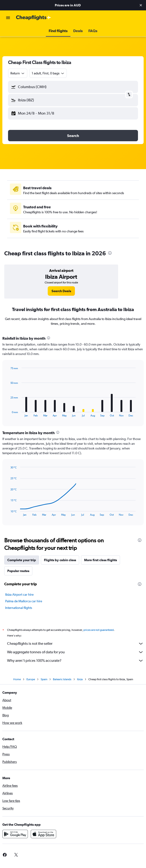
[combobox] (18, 73)
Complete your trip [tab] (22, 560)
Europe (31, 679)
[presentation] (110, 253)
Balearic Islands (62, 679)
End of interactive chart (8, 413)
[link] (61, 291)
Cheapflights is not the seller (75, 644)
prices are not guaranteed (99, 630)
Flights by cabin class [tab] (60, 560)
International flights (19, 608)
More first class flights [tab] (101, 560)
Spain (44, 679)
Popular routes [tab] (18, 571)
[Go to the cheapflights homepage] (34, 18)
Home (17, 679)
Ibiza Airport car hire (19, 594)
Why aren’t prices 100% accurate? (75, 661)
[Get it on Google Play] (15, 834)
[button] (141, 5)
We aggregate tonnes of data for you (75, 652)
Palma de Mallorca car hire (24, 601)
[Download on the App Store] (43, 834)
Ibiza (80, 679)
